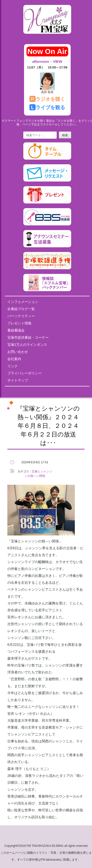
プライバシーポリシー (25, 373)
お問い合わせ (18, 352)
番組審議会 (16, 330)
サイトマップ (18, 380)
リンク (13, 366)
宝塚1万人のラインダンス (27, 345)
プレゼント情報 (19, 323)
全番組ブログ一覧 (21, 309)
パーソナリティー (21, 316)
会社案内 (14, 359)
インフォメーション (23, 302)
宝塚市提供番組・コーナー (28, 337)
